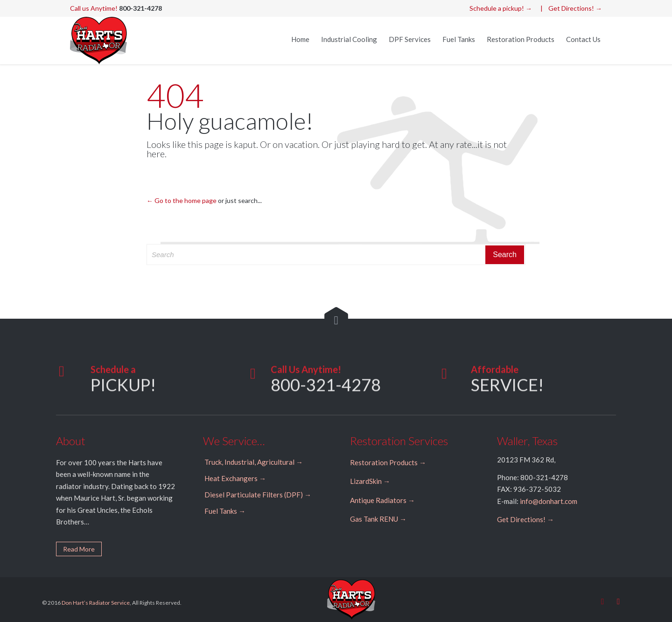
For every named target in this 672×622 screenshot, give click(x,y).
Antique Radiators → (382, 500)
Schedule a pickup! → (501, 8)
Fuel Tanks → (225, 511)
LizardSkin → (370, 481)
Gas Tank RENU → (378, 519)
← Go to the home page (182, 200)
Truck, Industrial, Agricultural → (254, 462)
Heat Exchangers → (235, 478)
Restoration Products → (388, 462)
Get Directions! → (575, 8)
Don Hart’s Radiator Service (96, 603)
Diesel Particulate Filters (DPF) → (258, 495)
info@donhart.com (549, 501)
